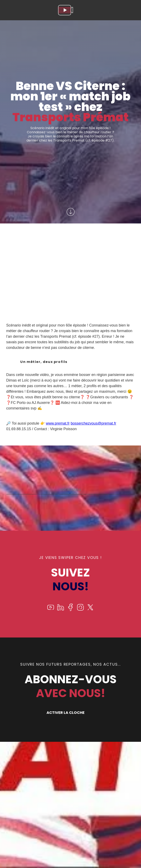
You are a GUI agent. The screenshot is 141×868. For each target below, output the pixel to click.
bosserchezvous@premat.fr (93, 423)
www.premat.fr (58, 423)
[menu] (134, 10)
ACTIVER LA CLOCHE (66, 713)
